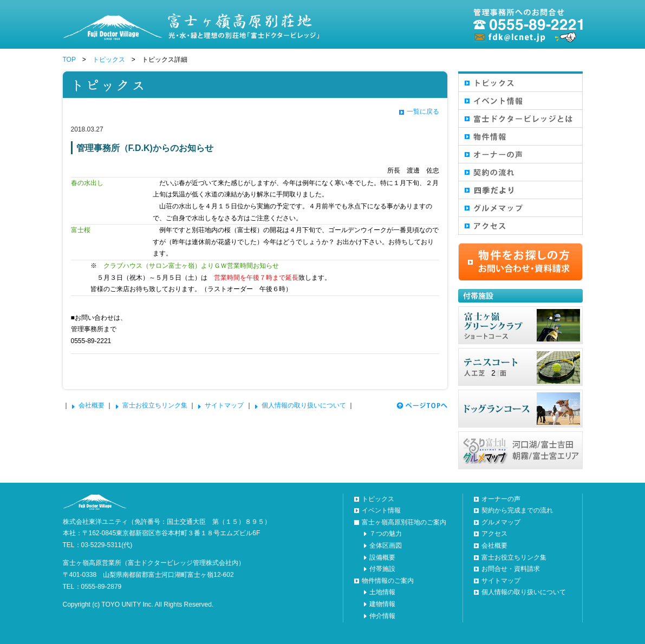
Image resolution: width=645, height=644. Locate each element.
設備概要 (382, 557)
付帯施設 (382, 569)
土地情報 (382, 592)
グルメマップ (501, 522)
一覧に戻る (423, 111)
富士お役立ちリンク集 (155, 405)
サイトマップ (224, 405)
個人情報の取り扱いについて (304, 405)
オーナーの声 (501, 499)
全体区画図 (386, 546)
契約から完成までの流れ (517, 510)
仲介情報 (382, 616)
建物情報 (382, 604)
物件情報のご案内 (388, 581)
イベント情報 (381, 510)
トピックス (109, 60)
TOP (69, 60)
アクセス (494, 534)
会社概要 (92, 405)
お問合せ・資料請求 (511, 569)
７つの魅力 (386, 534)
